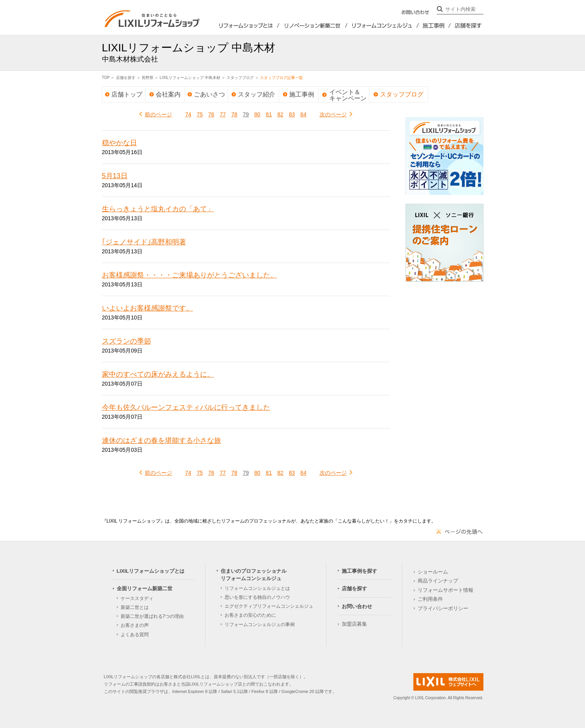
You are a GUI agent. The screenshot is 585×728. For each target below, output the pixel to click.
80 (257, 114)
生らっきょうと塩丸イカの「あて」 (158, 209)
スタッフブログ (240, 78)
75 (200, 114)
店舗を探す (467, 25)
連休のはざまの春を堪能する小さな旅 (162, 440)
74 (188, 114)
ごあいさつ (209, 94)
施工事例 (302, 94)
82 (280, 114)
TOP (106, 78)
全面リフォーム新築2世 (313, 25)
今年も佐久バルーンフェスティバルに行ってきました (186, 407)
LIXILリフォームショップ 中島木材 (190, 78)
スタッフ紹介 (256, 94)
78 (234, 114)
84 (304, 114)
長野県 (148, 78)
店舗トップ (127, 94)
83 (292, 114)
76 (211, 114)
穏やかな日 (119, 143)
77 (223, 114)
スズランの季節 (126, 341)
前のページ (158, 114)
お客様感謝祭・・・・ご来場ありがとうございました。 (190, 275)
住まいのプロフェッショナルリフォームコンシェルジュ (383, 25)
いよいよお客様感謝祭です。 (148, 308)
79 (246, 114)
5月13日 (115, 176)
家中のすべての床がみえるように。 (158, 374)
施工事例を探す (435, 25)
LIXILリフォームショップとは (240, 25)
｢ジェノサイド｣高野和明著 (144, 242)
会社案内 (168, 94)
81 (269, 114)
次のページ (333, 114)
